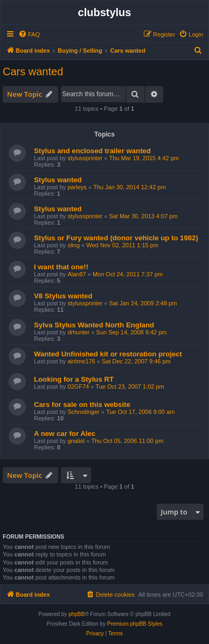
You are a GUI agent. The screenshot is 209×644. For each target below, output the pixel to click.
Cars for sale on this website (82, 405)
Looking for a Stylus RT (74, 379)
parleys (77, 187)
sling (74, 245)
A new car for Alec (65, 434)
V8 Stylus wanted (63, 296)
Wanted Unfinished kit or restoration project (108, 354)
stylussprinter (85, 158)
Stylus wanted (58, 180)
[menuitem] (29, 34)
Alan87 (76, 274)
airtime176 (81, 361)
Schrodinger (83, 412)
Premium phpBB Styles (135, 624)
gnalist (76, 441)
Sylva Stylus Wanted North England (94, 325)
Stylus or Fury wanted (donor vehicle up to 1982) (116, 238)
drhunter (78, 332)
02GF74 (78, 387)
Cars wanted (33, 71)
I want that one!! (61, 267)
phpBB (76, 614)
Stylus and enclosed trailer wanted (92, 151)
